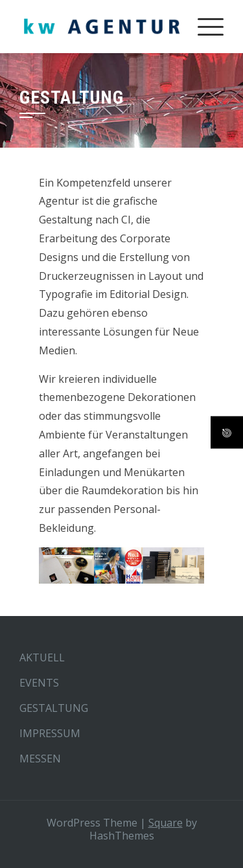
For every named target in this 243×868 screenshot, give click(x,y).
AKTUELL (42, 657)
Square (166, 823)
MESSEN (40, 759)
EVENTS (39, 683)
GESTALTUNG (54, 708)
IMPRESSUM (50, 733)
